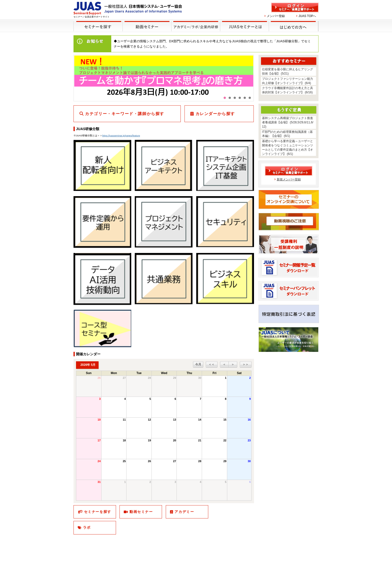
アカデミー (184, 512)
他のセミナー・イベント (195, 23)
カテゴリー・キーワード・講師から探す (125, 114)
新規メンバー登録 (289, 179)
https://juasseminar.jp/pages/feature (121, 135)
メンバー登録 (276, 16)
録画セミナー (147, 26)
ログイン (295, 8)
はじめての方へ (293, 23)
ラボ (87, 527)
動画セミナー (141, 512)
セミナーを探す (97, 23)
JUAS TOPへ (307, 16)
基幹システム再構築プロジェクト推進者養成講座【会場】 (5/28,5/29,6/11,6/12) (288, 122)
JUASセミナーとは (244, 23)
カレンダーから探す (215, 114)
